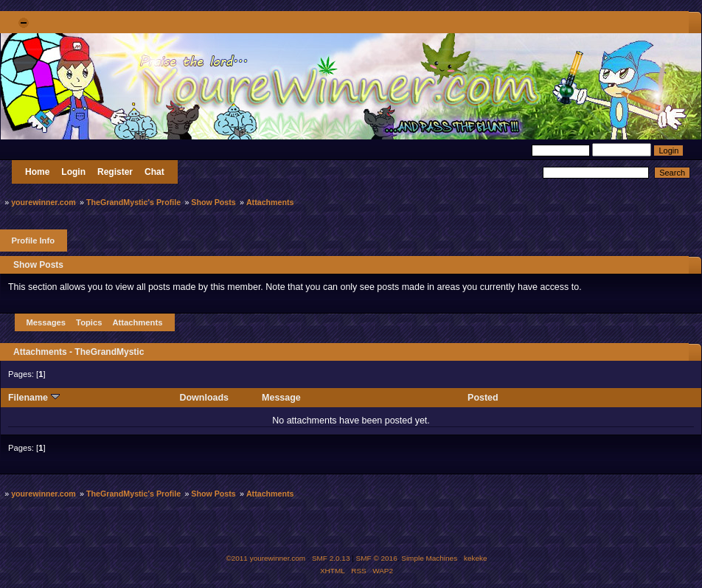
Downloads (205, 398)
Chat (154, 172)
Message (281, 398)
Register (115, 172)
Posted (483, 398)
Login (73, 172)
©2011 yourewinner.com (265, 558)
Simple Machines (429, 558)
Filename (34, 398)
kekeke (476, 558)
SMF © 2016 (377, 558)
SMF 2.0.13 (331, 558)
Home (37, 172)
